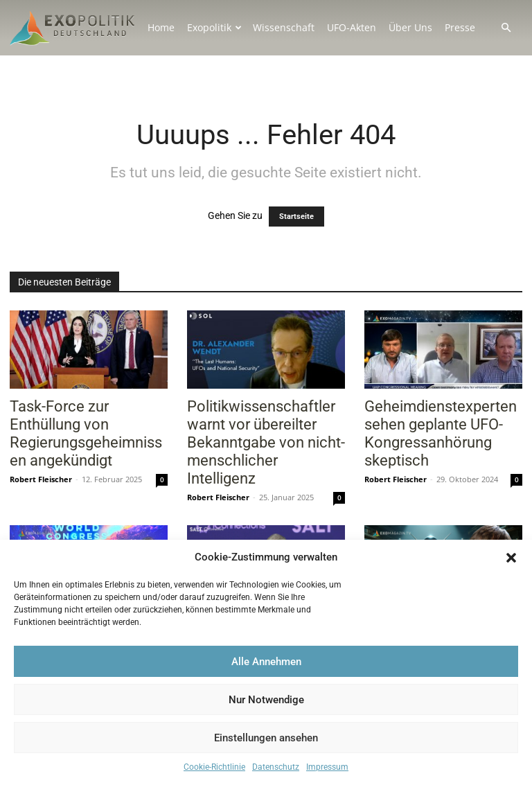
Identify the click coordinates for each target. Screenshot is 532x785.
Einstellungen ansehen (266, 738)
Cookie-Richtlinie (214, 767)
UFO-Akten (352, 27)
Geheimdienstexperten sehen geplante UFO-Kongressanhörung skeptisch (441, 433)
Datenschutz (276, 767)
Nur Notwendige (266, 700)
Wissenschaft (284, 27)
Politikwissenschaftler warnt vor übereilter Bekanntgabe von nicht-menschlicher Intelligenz (266, 442)
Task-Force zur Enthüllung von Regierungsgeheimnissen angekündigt (86, 433)
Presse (460, 27)
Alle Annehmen (266, 662)
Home (161, 27)
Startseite (296, 217)
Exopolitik (214, 27)
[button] (511, 558)
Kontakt (165, 64)
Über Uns (410, 27)
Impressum (327, 767)
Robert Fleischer (41, 479)
